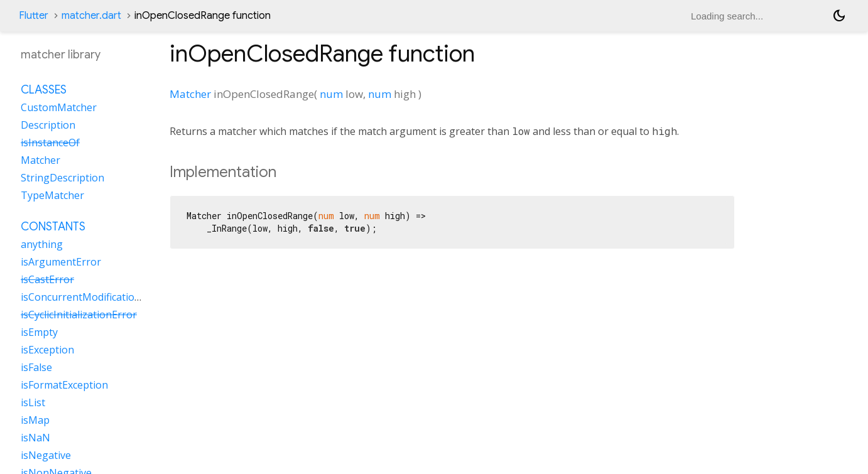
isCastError (47, 279)
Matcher (190, 94)
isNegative (46, 455)
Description (48, 125)
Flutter (34, 16)
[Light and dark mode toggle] (839, 16)
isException (47, 350)
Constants (53, 227)
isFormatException (64, 385)
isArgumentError (61, 262)
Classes (44, 90)
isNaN (35, 438)
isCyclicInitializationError (79, 315)
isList (33, 402)
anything (42, 244)
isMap (35, 420)
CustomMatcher (59, 107)
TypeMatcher (52, 195)
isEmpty (39, 332)
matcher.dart (91, 16)
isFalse (36, 367)
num (331, 94)
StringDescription (62, 178)
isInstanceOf (50, 143)
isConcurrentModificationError (93, 297)
